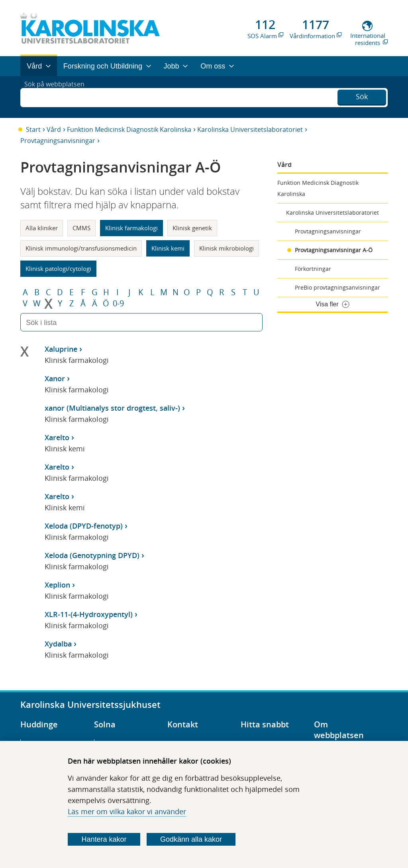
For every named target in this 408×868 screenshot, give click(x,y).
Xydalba (58, 644)
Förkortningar (313, 269)
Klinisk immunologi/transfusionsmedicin (81, 248)
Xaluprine (61, 349)
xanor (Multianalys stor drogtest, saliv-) (112, 408)
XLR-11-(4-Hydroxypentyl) (89, 614)
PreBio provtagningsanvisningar (337, 287)
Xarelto (57, 437)
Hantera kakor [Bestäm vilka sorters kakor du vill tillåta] (104, 839)
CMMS (81, 228)
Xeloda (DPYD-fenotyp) (84, 526)
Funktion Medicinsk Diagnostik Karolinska (129, 129)
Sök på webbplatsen (58, 97)
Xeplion (57, 585)
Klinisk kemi (168, 248)
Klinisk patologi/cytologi (58, 268)
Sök (362, 96)
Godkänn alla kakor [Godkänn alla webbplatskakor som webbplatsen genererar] (191, 839)
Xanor (55, 378)
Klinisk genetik (192, 228)
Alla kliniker (42, 228)
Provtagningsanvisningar (58, 141)
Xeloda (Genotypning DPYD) (92, 555)
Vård (54, 129)
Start (33, 129)
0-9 (118, 304)
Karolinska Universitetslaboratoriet (250, 129)
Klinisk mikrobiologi (227, 248)
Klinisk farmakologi (131, 228)
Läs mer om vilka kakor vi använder (127, 811)
